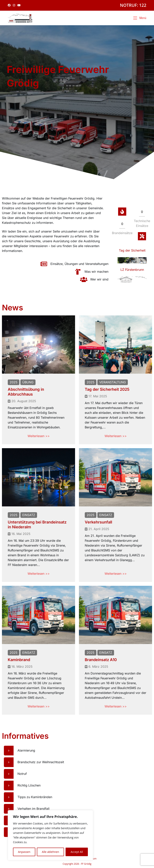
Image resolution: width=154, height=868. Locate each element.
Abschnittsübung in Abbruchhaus (26, 392)
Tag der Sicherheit (132, 250)
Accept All (77, 852)
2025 (14, 382)
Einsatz (29, 515)
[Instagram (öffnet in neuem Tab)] (14, 5)
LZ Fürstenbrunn (132, 270)
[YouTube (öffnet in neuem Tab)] (19, 5)
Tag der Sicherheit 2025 (107, 389)
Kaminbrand (19, 660)
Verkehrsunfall (98, 522)
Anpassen (24, 852)
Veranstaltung (113, 382)
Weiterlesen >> (39, 436)
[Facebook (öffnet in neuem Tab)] (10, 5)
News (13, 308)
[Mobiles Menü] (140, 18)
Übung (28, 382)
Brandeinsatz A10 (101, 660)
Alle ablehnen (51, 852)
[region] (50, 835)
